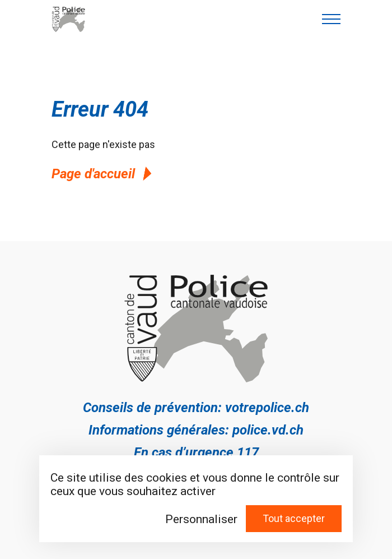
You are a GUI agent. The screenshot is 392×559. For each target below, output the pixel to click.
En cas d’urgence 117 (196, 452)
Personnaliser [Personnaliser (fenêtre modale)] (201, 519)
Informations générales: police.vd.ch (196, 430)
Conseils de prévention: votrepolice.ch (196, 408)
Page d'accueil (103, 174)
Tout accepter (294, 518)
